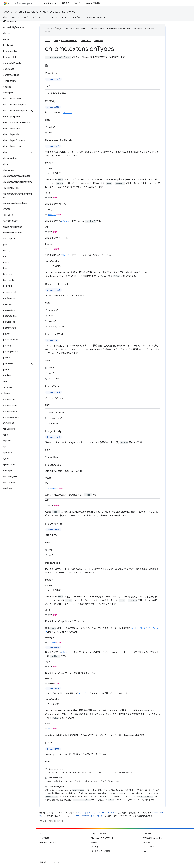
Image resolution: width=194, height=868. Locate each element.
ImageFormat (53, 488)
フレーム (65, 255)
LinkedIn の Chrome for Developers (157, 847)
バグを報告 (44, 838)
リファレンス (58, 17)
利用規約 (43, 862)
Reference (69, 12)
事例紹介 (66, 3)
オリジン (67, 113)
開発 (26, 17)
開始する (16, 17)
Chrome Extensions (26, 12)
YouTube (146, 842)
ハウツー (37, 17)
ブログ (77, 3)
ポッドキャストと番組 (100, 851)
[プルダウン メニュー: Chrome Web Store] (105, 17)
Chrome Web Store (93, 17)
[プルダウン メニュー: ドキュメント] (56, 3)
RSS (144, 851)
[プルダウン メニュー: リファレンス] (67, 17)
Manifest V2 (50, 12)
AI (46, 17)
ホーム (48, 41)
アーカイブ (96, 847)
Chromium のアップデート (102, 838)
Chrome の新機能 (92, 3)
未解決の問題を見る (48, 842)
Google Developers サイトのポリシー (90, 816)
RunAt (50, 729)
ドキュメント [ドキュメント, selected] (47, 3)
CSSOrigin (52, 215)
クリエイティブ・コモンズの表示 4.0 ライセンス (97, 813)
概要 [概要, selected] (5, 17)
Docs (6, 12)
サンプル (76, 17)
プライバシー (55, 862)
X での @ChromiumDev (153, 838)
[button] (18, 393)
